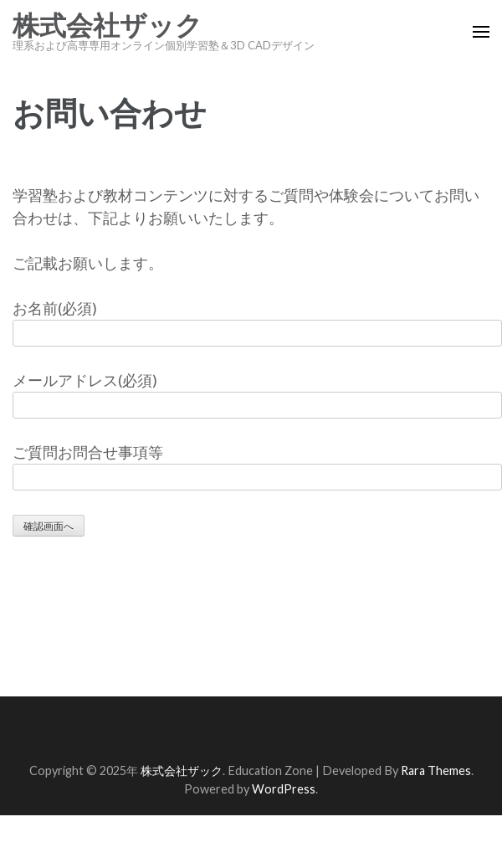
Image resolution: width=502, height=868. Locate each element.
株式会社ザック (108, 26)
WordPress (284, 789)
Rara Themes (436, 770)
